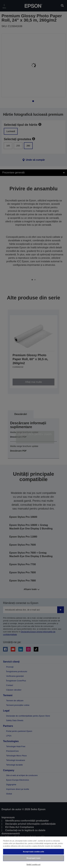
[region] (33, 852)
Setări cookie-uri (33, 864)
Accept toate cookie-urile (33, 852)
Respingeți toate (33, 858)
